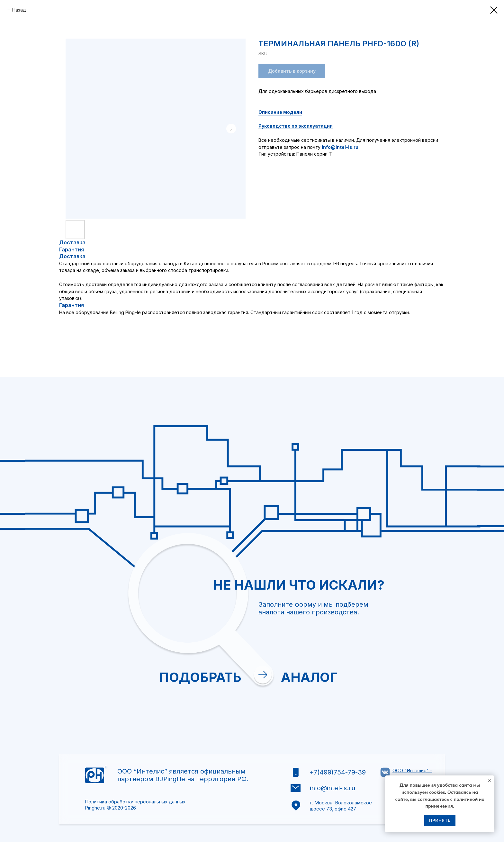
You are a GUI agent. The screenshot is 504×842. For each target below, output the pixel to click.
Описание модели (280, 112)
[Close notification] (490, 780)
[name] (348, 577)
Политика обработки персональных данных (135, 802)
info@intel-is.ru (340, 147)
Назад (19, 10)
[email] (348, 595)
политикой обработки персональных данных (344, 682)
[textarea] (348, 657)
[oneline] (348, 631)
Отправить (316, 702)
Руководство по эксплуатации (296, 126)
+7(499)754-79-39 (338, 772)
